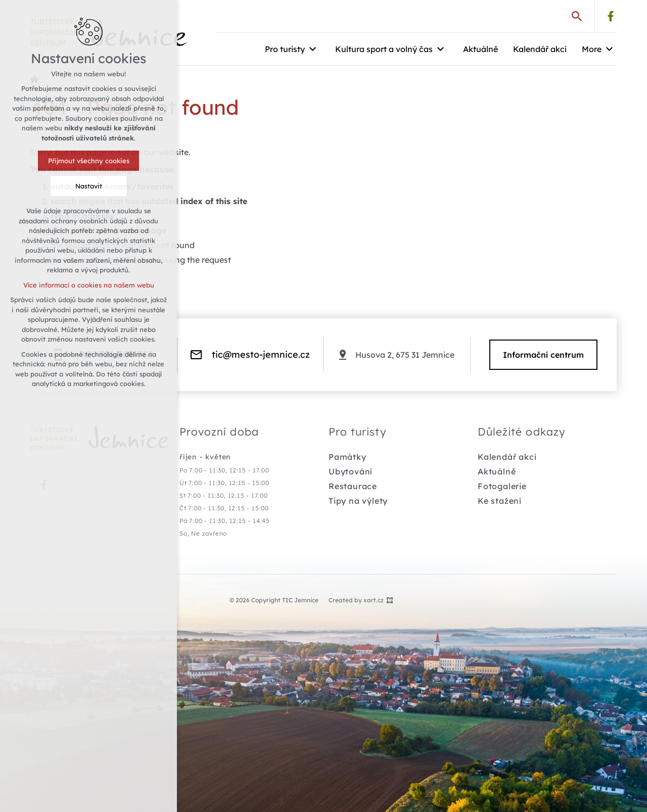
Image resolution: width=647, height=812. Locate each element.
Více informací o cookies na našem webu (89, 285)
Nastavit (89, 186)
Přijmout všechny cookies (89, 161)
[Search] (577, 16)
